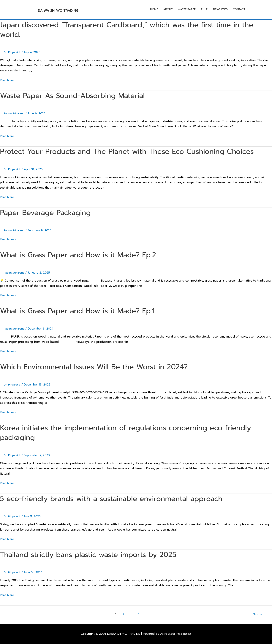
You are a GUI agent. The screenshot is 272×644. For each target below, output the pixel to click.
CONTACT (238, 10)
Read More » (9, 80)
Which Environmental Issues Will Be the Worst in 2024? (100, 367)
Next (257, 614)
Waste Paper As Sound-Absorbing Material (77, 95)
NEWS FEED (219, 10)
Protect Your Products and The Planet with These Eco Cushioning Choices (134, 151)
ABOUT (165, 10)
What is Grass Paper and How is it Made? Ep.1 (83, 311)
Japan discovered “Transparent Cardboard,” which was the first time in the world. (135, 29)
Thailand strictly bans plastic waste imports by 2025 (94, 554)
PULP (202, 10)
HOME (150, 10)
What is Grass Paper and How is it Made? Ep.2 (83, 255)
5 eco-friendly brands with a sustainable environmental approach (118, 498)
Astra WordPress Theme (176, 634)
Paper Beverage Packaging (48, 212)
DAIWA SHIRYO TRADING (77, 10)
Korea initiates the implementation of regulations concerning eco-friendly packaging (133, 432)
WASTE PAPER (184, 10)
